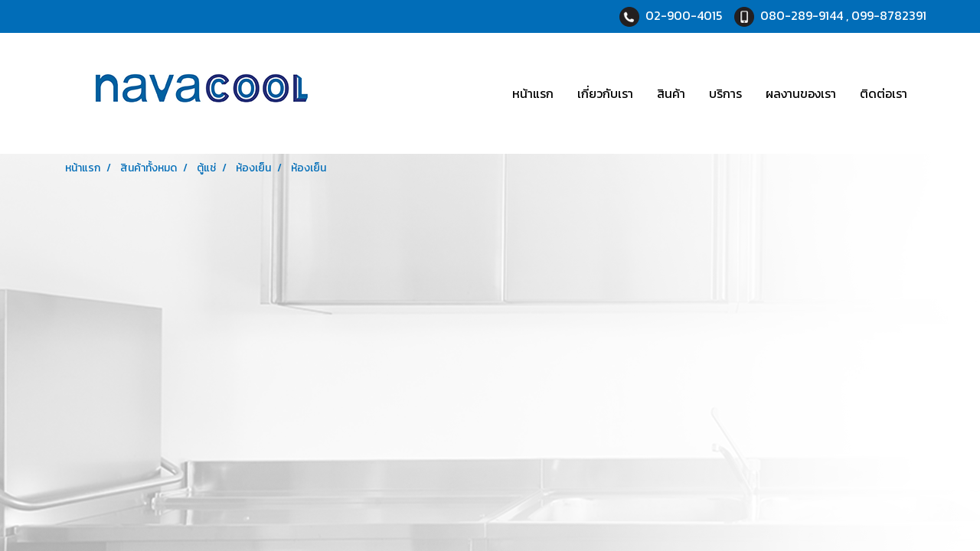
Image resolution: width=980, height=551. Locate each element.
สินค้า (671, 93)
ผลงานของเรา (801, 93)
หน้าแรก (533, 93)
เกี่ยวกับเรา (605, 93)
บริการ (725, 93)
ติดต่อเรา (884, 93)
